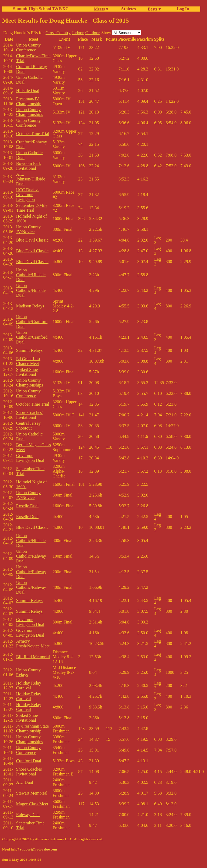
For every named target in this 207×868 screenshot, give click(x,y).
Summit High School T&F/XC (41, 9)
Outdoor (92, 33)
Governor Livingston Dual (30, 458)
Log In (182, 9)
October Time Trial (33, 134)
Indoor (78, 33)
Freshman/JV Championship (29, 101)
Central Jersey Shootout (28, 426)
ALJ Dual (25, 782)
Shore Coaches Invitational (29, 772)
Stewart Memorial (32, 793)
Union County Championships (30, 112)
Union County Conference (28, 47)
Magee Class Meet (32, 804)
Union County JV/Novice (28, 229)
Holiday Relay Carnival (29, 685)
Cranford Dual (29, 761)
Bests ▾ (154, 9)
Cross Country (58, 33)
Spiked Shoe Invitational (27, 372)
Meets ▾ (101, 9)
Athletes (128, 9)
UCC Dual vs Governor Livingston (28, 195)
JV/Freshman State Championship (32, 729)
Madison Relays (30, 306)
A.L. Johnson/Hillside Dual (31, 179)
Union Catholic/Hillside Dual (31, 275)
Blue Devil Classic (32, 240)
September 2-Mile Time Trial (32, 208)
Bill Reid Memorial (33, 657)
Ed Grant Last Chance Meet (28, 361)
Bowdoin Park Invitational (29, 166)
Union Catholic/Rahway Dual (31, 556)
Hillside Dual (28, 91)
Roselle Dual (27, 506)
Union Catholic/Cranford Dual (32, 322)
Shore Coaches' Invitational (29, 415)
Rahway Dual (28, 815)
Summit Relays (29, 350)
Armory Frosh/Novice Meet (33, 644)
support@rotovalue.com (38, 849)
